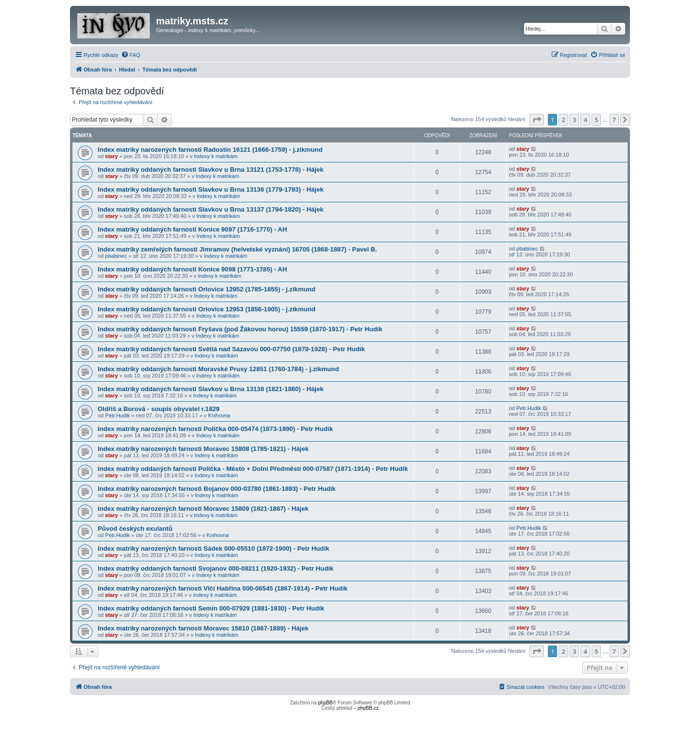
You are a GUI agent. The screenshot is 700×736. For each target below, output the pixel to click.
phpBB (325, 703)
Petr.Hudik (117, 415)
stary (111, 156)
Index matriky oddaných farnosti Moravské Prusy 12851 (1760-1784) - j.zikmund (218, 369)
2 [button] (563, 120)
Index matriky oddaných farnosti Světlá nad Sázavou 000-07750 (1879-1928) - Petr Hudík (231, 349)
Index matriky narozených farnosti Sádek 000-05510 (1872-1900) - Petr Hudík (213, 548)
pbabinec (116, 256)
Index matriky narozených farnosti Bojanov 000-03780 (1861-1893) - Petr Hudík (217, 489)
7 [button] (614, 120)
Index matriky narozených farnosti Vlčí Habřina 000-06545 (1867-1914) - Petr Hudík (223, 588)
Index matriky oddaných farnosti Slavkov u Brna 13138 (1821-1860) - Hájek (211, 389)
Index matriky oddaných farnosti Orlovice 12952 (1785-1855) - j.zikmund (207, 289)
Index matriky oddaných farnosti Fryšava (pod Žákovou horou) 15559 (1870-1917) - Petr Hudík (240, 329)
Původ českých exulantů (135, 529)
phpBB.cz (368, 708)
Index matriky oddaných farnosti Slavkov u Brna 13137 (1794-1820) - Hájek (211, 209)
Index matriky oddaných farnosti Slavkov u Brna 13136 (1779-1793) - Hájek (211, 189)
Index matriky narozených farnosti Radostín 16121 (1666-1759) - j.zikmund (210, 150)
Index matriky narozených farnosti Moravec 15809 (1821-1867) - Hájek (203, 509)
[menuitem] (131, 55)
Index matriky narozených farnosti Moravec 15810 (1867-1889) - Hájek (203, 628)
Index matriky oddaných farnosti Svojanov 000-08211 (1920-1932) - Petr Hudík (216, 568)
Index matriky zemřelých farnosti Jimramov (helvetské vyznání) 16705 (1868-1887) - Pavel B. (237, 249)
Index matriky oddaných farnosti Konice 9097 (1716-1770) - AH (192, 229)
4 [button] (585, 120)
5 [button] (596, 120)
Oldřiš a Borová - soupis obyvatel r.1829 (159, 409)
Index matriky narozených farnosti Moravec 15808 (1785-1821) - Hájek (203, 449)
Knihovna (219, 415)
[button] (537, 120)
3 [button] (574, 120)
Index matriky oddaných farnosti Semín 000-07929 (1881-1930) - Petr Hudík (211, 608)
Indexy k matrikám (216, 156)
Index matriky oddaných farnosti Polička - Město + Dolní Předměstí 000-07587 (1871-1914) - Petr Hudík (253, 469)
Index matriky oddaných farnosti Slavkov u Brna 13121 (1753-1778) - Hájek (211, 170)
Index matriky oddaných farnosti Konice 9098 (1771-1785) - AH (192, 269)
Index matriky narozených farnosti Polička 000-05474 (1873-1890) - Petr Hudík (215, 429)
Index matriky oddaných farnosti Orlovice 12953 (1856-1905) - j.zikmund (207, 309)
